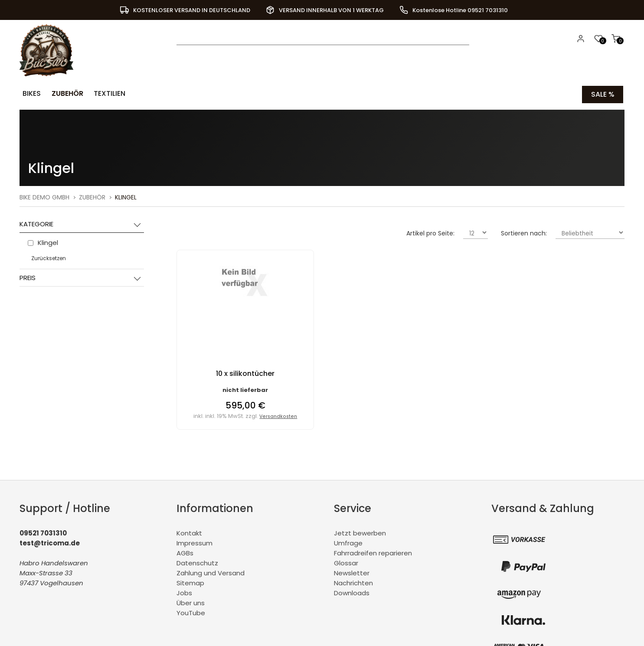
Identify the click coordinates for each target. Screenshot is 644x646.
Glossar (346, 562)
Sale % (603, 93)
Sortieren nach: (524, 232)
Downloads (352, 592)
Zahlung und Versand (211, 572)
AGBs (185, 552)
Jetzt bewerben (360, 532)
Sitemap (190, 582)
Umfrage (348, 542)
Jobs (184, 592)
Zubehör (63, 93)
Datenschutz (197, 562)
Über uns (191, 602)
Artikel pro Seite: (430, 232)
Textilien (103, 93)
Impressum (195, 542)
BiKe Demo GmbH (44, 196)
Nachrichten (353, 582)
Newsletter (352, 572)
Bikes (30, 93)
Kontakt (189, 532)
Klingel (126, 196)
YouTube (191, 612)
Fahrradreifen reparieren (373, 552)
